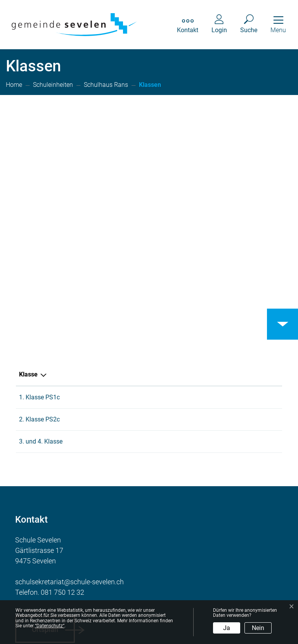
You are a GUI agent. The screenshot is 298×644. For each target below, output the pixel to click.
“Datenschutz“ (50, 626)
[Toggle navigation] (278, 25)
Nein (258, 628)
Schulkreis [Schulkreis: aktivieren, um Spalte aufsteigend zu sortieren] (217, 235)
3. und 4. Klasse (41, 302)
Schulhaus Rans (224, 258)
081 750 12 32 (62, 453)
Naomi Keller (118, 280)
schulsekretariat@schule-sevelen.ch (69, 443)
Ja (227, 628)
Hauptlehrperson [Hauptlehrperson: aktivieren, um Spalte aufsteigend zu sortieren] (124, 235)
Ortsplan (45, 490)
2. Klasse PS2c (39, 280)
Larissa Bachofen (125, 258)
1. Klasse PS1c (39, 258)
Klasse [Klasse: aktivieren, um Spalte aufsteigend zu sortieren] (28, 235)
